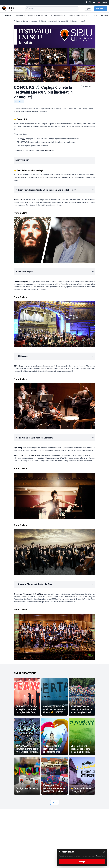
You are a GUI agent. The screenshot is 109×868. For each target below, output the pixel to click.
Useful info (20, 15)
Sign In (88, 9)
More (55, 802)
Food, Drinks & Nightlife (79, 15)
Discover (7, 15)
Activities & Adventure (38, 15)
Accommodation (58, 15)
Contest (25, 21)
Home (18, 21)
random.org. (49, 150)
